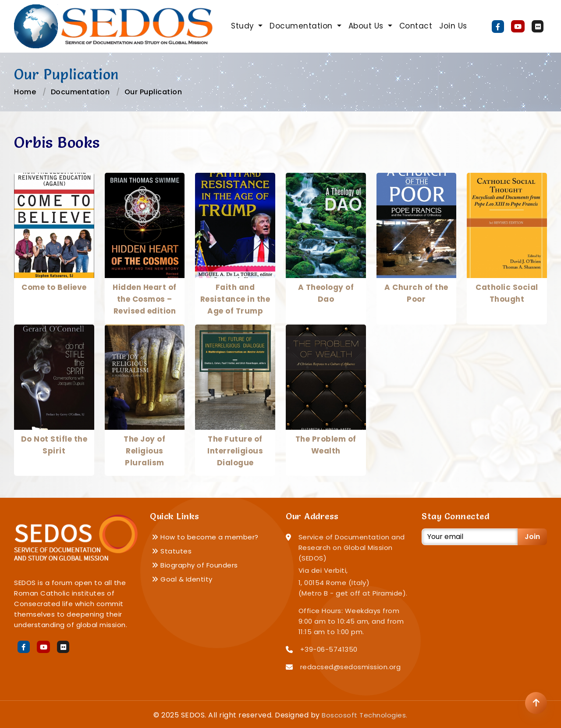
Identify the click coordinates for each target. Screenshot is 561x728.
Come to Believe (54, 287)
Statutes (172, 551)
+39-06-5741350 (329, 649)
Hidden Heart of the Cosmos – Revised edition (145, 299)
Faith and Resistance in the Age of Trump (235, 299)
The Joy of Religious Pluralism (144, 451)
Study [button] (244, 26)
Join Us (453, 26)
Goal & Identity (182, 579)
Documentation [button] (302, 26)
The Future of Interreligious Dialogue (235, 451)
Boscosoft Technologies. (365, 715)
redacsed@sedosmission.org (351, 667)
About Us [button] (367, 26)
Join (532, 537)
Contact (416, 26)
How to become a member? (205, 537)
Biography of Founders (195, 565)
